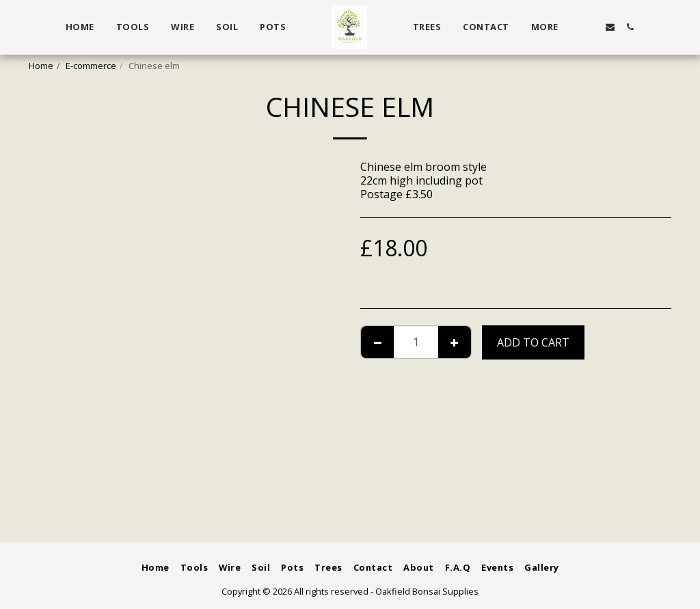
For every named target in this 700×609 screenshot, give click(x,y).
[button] (591, 27)
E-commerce (91, 66)
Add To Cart (533, 342)
